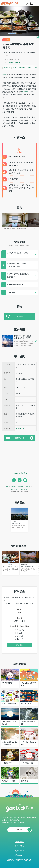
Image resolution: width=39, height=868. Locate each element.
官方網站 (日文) (21, 429)
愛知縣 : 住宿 (13, 489)
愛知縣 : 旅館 (23, 489)
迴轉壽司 (25, 92)
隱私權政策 (20, 855)
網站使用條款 (20, 846)
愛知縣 (5, 75)
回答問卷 (20, 645)
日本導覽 (13, 487)
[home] (9, 3)
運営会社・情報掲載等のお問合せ (20, 860)
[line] (25, 480)
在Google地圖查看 (19, 473)
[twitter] (20, 480)
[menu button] (36, 3)
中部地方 (21, 487)
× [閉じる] (27, 867)
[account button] (31, 3)
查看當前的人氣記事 (18, 867)
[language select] (27, 3)
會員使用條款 (20, 851)
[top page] (7, 487)
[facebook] (14, 480)
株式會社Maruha (14, 62)
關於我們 (20, 842)
